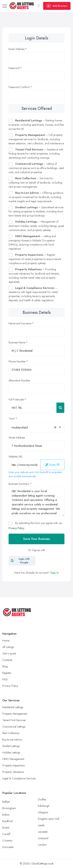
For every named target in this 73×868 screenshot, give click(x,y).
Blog (5, 666)
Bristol (6, 828)
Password (14, 68)
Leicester (43, 832)
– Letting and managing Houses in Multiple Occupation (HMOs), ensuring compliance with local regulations (32, 242)
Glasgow (43, 812)
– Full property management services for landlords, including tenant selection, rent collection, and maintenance (36, 139)
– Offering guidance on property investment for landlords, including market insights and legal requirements (36, 197)
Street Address (17, 438)
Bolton (6, 815)
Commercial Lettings (14, 727)
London (42, 845)
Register (7, 673)
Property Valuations (13, 772)
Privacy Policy (16, 528)
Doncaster (8, 847)
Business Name (17, 342)
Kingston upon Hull (49, 819)
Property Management (15, 714)
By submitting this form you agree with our (36, 525)
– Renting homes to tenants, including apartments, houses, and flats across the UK (36, 125)
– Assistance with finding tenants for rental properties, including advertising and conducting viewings (36, 154)
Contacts (7, 660)
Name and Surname (20, 323)
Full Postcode (16, 399)
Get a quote (9, 653)
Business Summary (19, 484)
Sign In (55, 573)
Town (12, 419)
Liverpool (43, 838)
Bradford (7, 821)
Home (6, 641)
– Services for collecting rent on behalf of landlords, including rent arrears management (35, 182)
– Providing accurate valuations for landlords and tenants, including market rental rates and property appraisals (34, 276)
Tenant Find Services (14, 720)
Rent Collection (11, 733)
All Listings (8, 647)
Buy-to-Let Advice (12, 740)
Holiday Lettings (11, 752)
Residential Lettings (13, 707)
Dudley (42, 799)
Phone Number (17, 361)
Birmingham (9, 808)
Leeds (41, 825)
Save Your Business (36, 539)
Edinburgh (44, 806)
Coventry (7, 841)
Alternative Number (19, 380)
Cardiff (6, 834)
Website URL (16, 457)
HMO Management (13, 759)
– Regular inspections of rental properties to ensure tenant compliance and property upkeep (35, 259)
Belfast (6, 802)
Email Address (17, 49)
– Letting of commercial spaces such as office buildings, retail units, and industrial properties (36, 168)
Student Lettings (11, 746)
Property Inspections (14, 765)
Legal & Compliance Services (19, 778)
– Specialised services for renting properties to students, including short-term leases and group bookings (36, 212)
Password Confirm (19, 87)
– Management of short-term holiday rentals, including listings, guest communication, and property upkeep (36, 226)
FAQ (5, 679)
